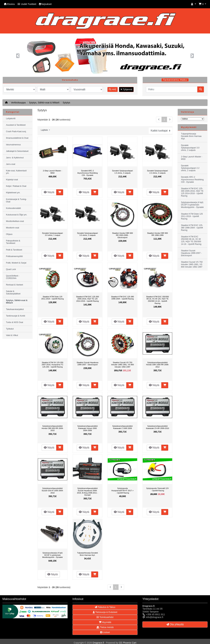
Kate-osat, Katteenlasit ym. (16, 172)
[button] (193, 4)
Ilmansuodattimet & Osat (17, 138)
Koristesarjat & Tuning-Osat (16, 200)
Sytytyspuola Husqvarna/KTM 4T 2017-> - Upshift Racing (123, 490)
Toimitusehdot (105, 617)
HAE (113, 89)
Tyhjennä (126, 89)
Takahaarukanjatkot (15, 309)
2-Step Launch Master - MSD (53, 172)
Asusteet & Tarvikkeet (16, 125)
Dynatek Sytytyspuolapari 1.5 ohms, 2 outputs (122, 172)
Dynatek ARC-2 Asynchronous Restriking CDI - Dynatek (87, 173)
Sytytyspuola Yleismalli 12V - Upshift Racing (157, 489)
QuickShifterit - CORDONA (13, 277)
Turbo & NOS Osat (15, 322)
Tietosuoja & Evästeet (105, 612)
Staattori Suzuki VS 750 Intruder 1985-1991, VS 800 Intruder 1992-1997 (122, 365)
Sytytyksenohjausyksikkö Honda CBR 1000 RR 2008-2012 (157, 365)
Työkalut (10, 329)
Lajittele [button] (45, 130)
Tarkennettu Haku (175, 80)
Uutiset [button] (105, 632)
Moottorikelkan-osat (15, 221)
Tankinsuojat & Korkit (16, 316)
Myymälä (105, 622)
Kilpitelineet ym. (13, 193)
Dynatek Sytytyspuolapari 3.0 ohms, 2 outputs (88, 234)
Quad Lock (11, 269)
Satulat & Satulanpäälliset (13, 292)
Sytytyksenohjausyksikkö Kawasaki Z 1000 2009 (123, 427)
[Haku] (172, 89)
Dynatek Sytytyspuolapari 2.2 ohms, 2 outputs (157, 172)
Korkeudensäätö (13, 208)
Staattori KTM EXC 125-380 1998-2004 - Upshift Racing (122, 298)
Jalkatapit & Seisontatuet (17, 151)
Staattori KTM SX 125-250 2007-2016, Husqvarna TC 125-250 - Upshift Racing (52, 365)
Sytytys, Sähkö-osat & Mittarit (44, 103)
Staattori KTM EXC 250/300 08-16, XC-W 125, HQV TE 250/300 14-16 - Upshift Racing (157, 300)
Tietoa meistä (105, 627)
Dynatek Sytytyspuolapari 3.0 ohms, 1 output (53, 234)
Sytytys (66, 103)
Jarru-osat (11, 164)
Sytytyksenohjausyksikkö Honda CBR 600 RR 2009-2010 (53, 428)
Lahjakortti (11, 118)
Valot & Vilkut (12, 335)
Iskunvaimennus (13, 145)
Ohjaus (9, 234)
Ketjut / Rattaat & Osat (16, 186)
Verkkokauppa (18, 103)
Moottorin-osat (13, 228)
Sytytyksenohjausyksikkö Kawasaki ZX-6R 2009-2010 (157, 427)
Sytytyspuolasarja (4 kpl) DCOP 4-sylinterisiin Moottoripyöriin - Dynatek (53, 555)
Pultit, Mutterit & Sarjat (16, 263)
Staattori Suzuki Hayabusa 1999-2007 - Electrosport (88, 364)
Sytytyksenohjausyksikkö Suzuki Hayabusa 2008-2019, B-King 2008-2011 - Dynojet (88, 492)
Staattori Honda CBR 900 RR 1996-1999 (157, 234)
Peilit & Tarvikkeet (14, 250)
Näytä (49, 192)
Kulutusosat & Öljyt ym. (17, 215)
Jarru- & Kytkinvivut (15, 158)
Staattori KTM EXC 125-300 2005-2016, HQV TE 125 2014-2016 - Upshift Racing (87, 299)
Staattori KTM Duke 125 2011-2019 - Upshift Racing (53, 298)
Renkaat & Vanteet (15, 285)
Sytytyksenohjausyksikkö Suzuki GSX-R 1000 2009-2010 (53, 490)
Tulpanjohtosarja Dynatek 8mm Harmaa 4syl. (88, 554)
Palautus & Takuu (105, 607)
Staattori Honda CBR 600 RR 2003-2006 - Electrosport (122, 235)
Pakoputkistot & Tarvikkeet (13, 242)
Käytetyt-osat (12, 180)
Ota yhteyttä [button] (175, 624)
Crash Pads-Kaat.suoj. (16, 131)
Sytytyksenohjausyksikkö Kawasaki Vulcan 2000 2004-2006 (87, 428)
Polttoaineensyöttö (14, 256)
